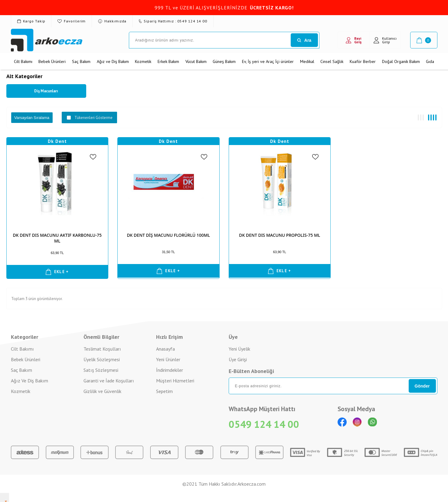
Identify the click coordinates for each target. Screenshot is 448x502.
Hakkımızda (112, 21)
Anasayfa (165, 349)
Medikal (307, 61)
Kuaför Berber (363, 61)
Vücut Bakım (196, 61)
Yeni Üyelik (239, 349)
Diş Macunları (46, 91)
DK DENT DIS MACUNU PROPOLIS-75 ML (280, 235)
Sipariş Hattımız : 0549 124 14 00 (173, 21)
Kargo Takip (31, 21)
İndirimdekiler (170, 370)
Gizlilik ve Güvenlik (102, 391)
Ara (304, 40)
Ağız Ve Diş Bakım (29, 381)
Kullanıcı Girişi (385, 40)
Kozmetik (143, 61)
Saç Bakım (81, 61)
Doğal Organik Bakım (401, 61)
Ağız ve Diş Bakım (113, 61)
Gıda (430, 61)
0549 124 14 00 (264, 424)
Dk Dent (57, 141)
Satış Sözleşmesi (101, 370)
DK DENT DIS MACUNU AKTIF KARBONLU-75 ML (57, 238)
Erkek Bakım (168, 61)
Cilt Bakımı (23, 61)
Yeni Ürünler (168, 359)
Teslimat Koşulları (102, 349)
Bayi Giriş (354, 40)
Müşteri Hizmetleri (175, 381)
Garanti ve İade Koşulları (109, 381)
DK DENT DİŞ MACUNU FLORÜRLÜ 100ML (168, 235)
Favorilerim (72, 21)
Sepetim (164, 391)
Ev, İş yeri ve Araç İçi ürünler (268, 61)
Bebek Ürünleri (52, 61)
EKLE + (57, 272)
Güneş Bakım (224, 61)
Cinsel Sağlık (332, 61)
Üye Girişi (238, 359)
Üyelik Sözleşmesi (102, 359)
